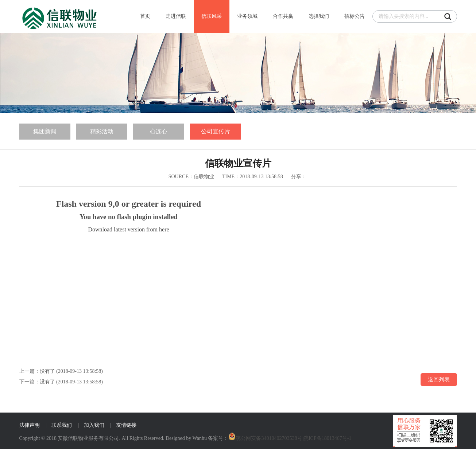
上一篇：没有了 (37, 371)
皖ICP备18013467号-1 (327, 438)
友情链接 (126, 425)
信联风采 (212, 16)
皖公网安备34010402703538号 (269, 438)
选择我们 (319, 16)
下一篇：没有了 (37, 382)
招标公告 (355, 16)
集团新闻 (45, 131)
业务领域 (247, 16)
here (164, 229)
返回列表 (439, 379)
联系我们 (62, 425)
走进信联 (176, 16)
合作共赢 (283, 16)
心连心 (159, 131)
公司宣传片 (216, 131)
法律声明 (30, 425)
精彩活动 (102, 131)
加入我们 (94, 425)
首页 (145, 16)
